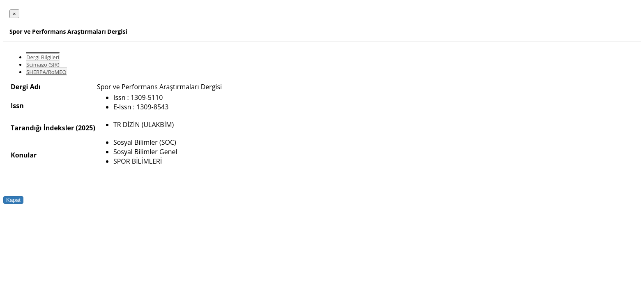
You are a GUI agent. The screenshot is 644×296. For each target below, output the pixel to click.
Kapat (13, 200)
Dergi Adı (26, 87)
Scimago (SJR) (43, 65)
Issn (17, 106)
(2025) (85, 128)
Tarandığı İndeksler (42, 128)
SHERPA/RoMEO (46, 72)
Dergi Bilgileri (43, 57)
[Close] (14, 14)
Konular (24, 155)
